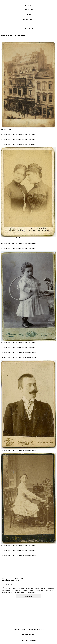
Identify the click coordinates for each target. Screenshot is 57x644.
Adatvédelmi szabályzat (28, 641)
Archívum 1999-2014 (29, 634)
